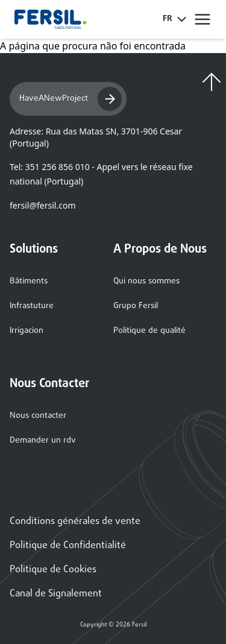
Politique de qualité (149, 331)
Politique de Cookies (53, 570)
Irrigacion (27, 331)
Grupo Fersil (136, 306)
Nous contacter (38, 416)
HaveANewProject (71, 99)
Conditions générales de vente (75, 522)
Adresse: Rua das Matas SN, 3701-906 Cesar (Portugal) (96, 137)
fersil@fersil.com (42, 205)
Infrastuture (32, 306)
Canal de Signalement (56, 594)
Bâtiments (29, 281)
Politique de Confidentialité (68, 546)
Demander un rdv (43, 440)
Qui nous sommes (146, 281)
